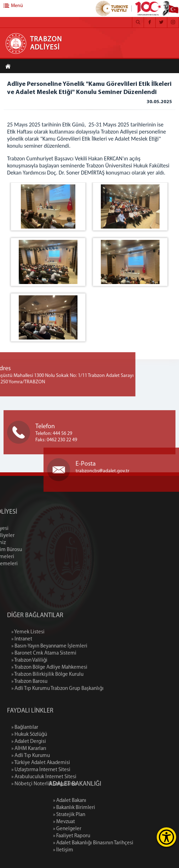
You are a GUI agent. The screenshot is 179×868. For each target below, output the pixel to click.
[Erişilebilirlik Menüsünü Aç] (166, 837)
